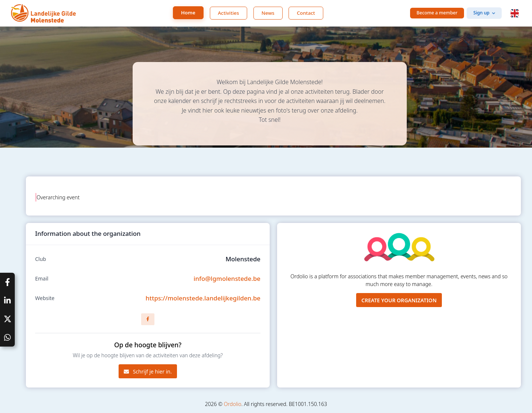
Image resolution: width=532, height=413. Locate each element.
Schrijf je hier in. (148, 371)
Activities (229, 13)
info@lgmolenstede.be (227, 278)
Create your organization (399, 300)
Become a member (437, 13)
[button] (515, 13)
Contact (306, 13)
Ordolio (233, 404)
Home (188, 13)
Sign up (481, 13)
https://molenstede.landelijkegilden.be (203, 298)
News (268, 13)
